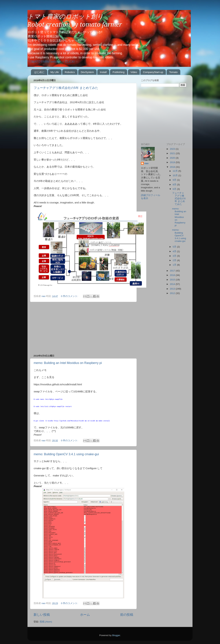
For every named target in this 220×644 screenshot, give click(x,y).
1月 (175, 265)
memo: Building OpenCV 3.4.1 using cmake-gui (66, 454)
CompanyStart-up (153, 72)
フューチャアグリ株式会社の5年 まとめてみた (66, 88)
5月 (175, 247)
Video (134, 72)
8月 (175, 185)
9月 (175, 180)
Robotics (70, 72)
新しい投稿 (42, 615)
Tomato (173, 72)
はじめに (39, 72)
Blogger (116, 635)
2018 (173, 167)
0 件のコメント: (70, 296)
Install (103, 72)
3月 (175, 256)
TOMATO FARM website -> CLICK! (51, 62)
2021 (173, 153)
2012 (173, 293)
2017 (173, 271)
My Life (55, 72)
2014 (173, 284)
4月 (175, 251)
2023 (173, 149)
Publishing (119, 72)
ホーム (85, 615)
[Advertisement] (83, 328)
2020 (173, 158)
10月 (176, 175)
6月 (175, 189)
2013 (173, 289)
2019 (173, 162)
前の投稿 (127, 615)
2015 (173, 280)
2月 (175, 260)
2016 (173, 275)
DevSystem (87, 72)
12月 (176, 171)
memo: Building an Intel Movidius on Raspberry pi (68, 363)
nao (146, 163)
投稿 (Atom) (46, 622)
